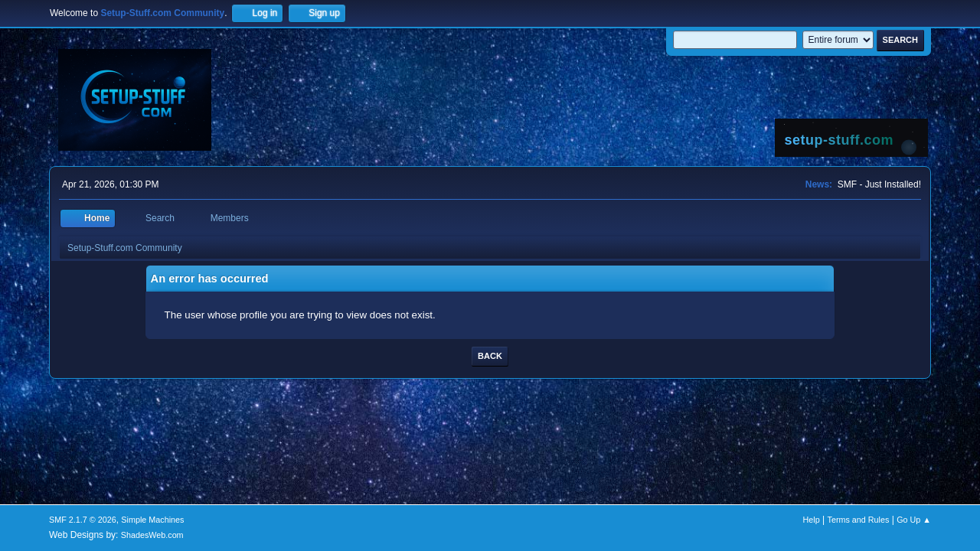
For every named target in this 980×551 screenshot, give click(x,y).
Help (812, 520)
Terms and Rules (859, 520)
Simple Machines (152, 520)
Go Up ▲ (914, 520)
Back (490, 356)
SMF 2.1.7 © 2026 (83, 520)
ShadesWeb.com (152, 535)
